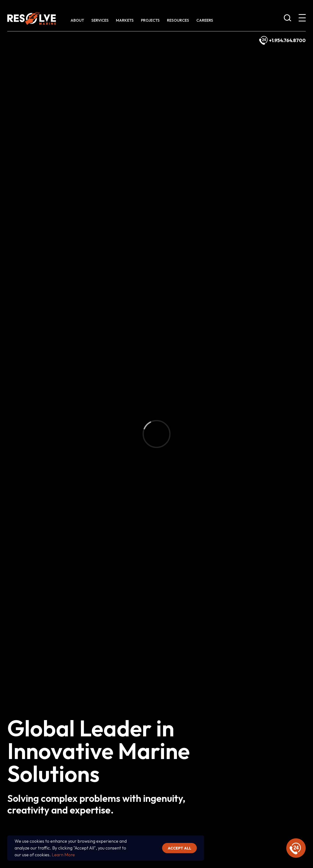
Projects (150, 20)
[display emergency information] (296, 848)
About (77, 20)
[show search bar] (287, 19)
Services (100, 20)
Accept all (179, 848)
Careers (205, 20)
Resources (178, 20)
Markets (125, 20)
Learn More (63, 855)
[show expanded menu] (302, 19)
